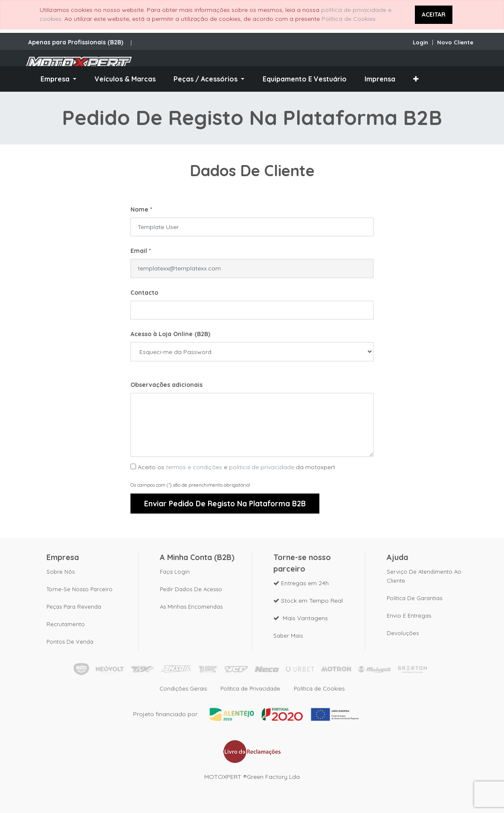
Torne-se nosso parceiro (80, 589)
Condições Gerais (183, 688)
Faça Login (175, 572)
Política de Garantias (414, 598)
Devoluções (403, 633)
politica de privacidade (262, 467)
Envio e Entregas (409, 616)
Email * (141, 251)
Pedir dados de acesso (191, 589)
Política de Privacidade (250, 688)
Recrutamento (66, 624)
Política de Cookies (349, 19)
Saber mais (288, 636)
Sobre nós (61, 572)
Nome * (141, 209)
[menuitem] (125, 79)
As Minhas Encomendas (191, 607)
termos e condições (194, 467)
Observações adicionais (167, 385)
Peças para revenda (74, 607)
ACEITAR (434, 15)
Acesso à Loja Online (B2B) (170, 334)
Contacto (144, 293)
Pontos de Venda (70, 642)
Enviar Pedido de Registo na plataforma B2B (225, 503)
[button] (416, 79)
